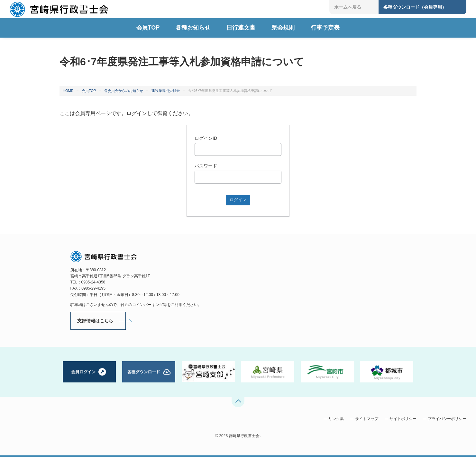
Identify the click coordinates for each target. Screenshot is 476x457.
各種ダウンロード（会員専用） (415, 7)
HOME (68, 91)
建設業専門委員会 (166, 91)
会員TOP (89, 91)
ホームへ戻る (348, 7)
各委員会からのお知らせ (124, 91)
